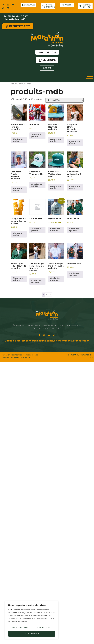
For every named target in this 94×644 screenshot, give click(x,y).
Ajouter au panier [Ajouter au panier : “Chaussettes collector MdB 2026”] (74, 187)
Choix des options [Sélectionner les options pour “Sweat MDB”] (74, 230)
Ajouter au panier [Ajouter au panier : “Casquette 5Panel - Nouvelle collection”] (74, 142)
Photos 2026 (47, 52)
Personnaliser (20, 628)
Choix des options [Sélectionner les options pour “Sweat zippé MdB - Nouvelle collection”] (18, 279)
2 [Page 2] (46, 295)
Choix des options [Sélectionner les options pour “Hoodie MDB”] (55, 230)
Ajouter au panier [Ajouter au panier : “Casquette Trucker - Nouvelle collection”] (18, 190)
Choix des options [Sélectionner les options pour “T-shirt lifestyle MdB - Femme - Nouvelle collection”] (36, 281)
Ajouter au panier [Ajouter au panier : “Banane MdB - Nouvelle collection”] (18, 140)
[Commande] (64, 100)
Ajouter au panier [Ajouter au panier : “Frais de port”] (37, 230)
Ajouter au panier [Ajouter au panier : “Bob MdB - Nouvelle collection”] (56, 140)
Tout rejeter (43, 628)
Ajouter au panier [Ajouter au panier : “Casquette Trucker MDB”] (37, 185)
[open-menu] (89, 78)
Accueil (14, 84)
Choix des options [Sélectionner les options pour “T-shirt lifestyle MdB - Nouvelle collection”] (55, 279)
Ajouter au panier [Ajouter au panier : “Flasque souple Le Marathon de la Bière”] (18, 234)
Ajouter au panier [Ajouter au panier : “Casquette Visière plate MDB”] (56, 187)
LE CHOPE (47, 60)
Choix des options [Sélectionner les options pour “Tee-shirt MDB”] (74, 274)
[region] (32, 620)
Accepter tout (32, 634)
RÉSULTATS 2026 (18, 26)
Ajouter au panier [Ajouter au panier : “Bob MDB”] (37, 136)
